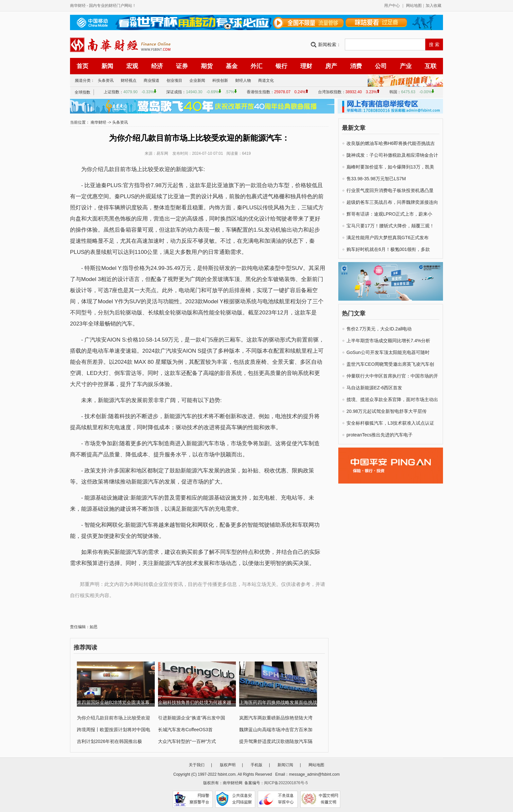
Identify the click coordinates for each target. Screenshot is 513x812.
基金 (232, 66)
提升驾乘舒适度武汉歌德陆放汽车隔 (276, 741)
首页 (82, 66)
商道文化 (266, 80)
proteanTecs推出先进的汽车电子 (380, 435)
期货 (207, 66)
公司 (381, 66)
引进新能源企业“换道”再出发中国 (192, 718)
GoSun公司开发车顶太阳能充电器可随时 (388, 352)
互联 (431, 66)
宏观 (132, 66)
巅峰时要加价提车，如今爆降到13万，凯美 (390, 167)
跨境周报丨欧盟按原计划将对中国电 (114, 730)
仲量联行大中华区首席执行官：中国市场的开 (392, 376)
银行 (281, 66)
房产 (331, 66)
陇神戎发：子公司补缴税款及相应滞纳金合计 (392, 155)
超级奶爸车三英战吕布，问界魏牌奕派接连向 (392, 202)
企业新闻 (197, 80)
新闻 (107, 66)
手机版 (256, 765)
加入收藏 (433, 6)
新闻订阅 (285, 765)
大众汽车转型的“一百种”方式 (187, 741)
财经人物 (243, 80)
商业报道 (151, 80)
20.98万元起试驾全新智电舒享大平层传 (387, 411)
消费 (356, 66)
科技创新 (220, 80)
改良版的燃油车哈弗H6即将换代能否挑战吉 (391, 143)
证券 (182, 66)
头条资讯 (106, 80)
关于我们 (197, 765)
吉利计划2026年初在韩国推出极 (109, 741)
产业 (406, 66)
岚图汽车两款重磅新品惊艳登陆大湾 (276, 718)
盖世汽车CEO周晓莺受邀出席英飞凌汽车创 (390, 364)
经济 (157, 66)
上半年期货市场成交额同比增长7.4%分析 (388, 341)
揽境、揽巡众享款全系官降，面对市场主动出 (392, 399)
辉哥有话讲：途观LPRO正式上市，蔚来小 (389, 214)
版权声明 (228, 765)
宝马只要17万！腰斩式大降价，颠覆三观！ (390, 226)
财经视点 (129, 80)
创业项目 (174, 80)
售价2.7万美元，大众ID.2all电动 (379, 329)
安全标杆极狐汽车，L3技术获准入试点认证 (390, 423)
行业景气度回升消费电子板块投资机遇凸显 (390, 190)
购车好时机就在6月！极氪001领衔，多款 (388, 249)
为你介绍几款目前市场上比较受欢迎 (114, 718)
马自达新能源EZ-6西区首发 (374, 388)
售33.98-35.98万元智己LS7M (376, 179)
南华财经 (78, 6)
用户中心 (392, 6)
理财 (306, 66)
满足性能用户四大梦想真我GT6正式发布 (388, 238)
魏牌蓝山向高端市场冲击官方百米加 (276, 730)
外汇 (256, 66)
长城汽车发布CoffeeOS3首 (185, 730)
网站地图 (414, 6)
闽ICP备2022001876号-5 (286, 783)
